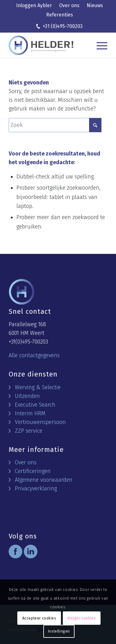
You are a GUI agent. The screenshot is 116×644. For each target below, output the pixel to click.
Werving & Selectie (38, 387)
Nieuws (95, 5)
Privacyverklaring (36, 489)
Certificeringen (33, 471)
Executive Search (35, 405)
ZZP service (29, 431)
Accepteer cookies (39, 618)
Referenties (60, 15)
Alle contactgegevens (34, 355)
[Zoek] (55, 125)
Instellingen (59, 631)
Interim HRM (30, 413)
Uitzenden (27, 396)
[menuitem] (34, 6)
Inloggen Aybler (34, 5)
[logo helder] (43, 45)
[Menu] (99, 45)
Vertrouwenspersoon (40, 422)
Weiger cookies (82, 618)
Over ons (69, 5)
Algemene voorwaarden (44, 480)
